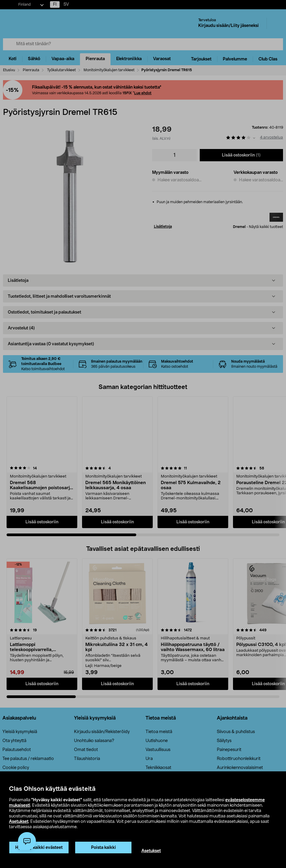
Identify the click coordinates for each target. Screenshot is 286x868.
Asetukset (19, 822)
